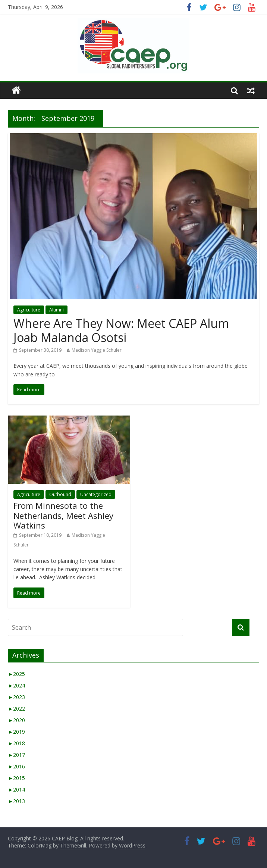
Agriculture (29, 310)
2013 (16, 801)
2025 (16, 674)
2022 (16, 709)
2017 (16, 755)
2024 (16, 685)
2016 (16, 766)
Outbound (60, 494)
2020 (16, 720)
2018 (16, 743)
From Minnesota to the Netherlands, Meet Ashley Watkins (63, 515)
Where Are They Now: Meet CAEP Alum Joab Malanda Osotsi (121, 330)
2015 (16, 778)
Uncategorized (96, 494)
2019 (16, 732)
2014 (16, 789)
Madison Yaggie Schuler (97, 350)
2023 (16, 697)
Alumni (56, 310)
